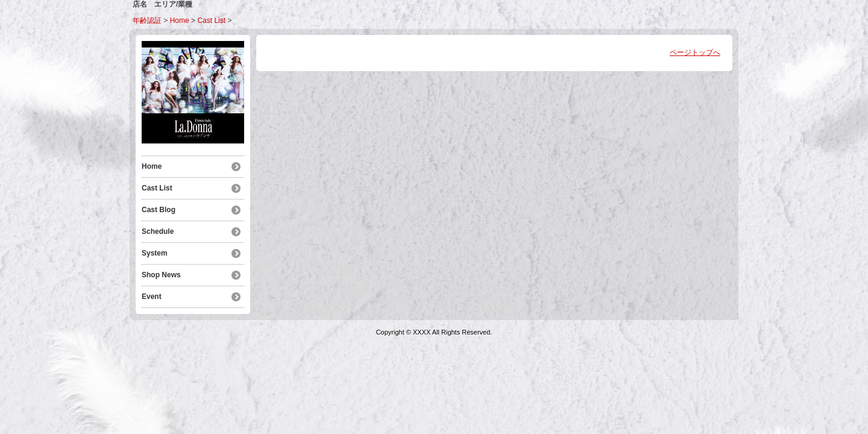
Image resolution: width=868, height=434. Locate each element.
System (155, 253)
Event (152, 297)
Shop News (161, 275)
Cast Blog (159, 210)
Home (180, 20)
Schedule (158, 231)
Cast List (211, 20)
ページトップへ (695, 52)
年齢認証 (147, 20)
